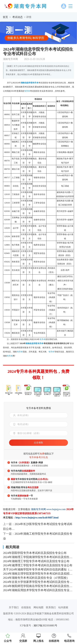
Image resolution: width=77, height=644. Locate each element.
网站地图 (38, 607)
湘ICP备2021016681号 (45, 626)
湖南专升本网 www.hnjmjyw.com (48, 509)
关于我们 (14, 607)
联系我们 (51, 607)
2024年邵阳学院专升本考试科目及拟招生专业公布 (35, 553)
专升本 (36, 83)
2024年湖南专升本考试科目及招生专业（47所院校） (36, 578)
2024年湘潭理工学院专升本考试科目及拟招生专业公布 (38, 565)
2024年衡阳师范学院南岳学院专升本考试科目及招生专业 (38, 586)
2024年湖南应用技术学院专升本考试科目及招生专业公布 (38, 590)
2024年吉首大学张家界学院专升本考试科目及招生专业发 (38, 582)
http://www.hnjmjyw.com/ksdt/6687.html (37, 518)
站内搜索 (63, 607)
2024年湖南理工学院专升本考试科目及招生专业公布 (36, 561)
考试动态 (17, 17)
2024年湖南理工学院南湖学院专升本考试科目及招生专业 (38, 557)
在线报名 (26, 607)
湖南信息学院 (27, 83)
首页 (5, 17)
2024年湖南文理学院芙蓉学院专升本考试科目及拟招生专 (38, 574)
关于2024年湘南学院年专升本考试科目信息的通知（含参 (38, 569)
